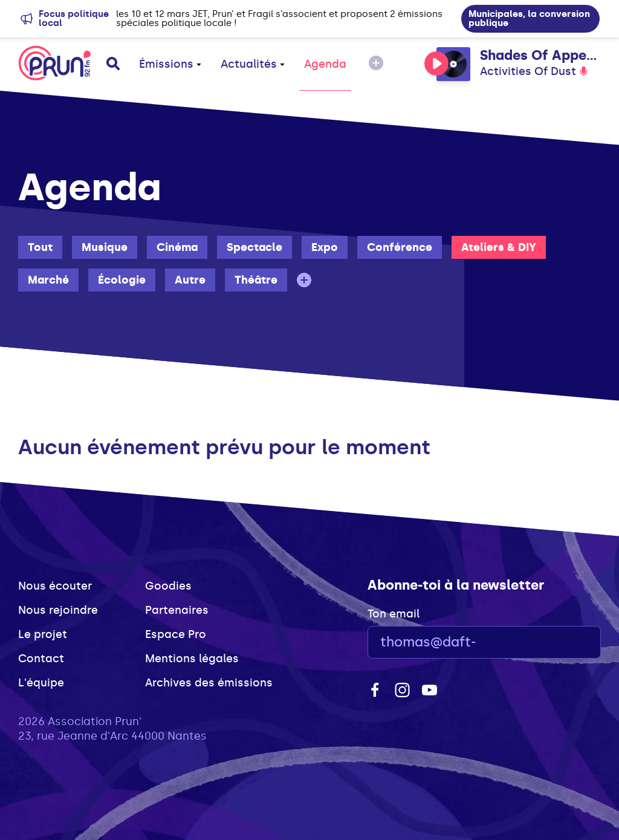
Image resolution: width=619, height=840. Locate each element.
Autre (190, 280)
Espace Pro (176, 634)
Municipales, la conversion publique (529, 18)
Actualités (253, 64)
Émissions (170, 64)
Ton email (394, 614)
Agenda (325, 64)
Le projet (43, 634)
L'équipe (41, 683)
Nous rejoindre (58, 610)
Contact (41, 659)
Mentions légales (192, 659)
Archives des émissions (209, 683)
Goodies (168, 586)
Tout (40, 247)
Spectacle (254, 247)
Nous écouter (55, 586)
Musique (105, 247)
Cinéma (177, 247)
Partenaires (177, 610)
